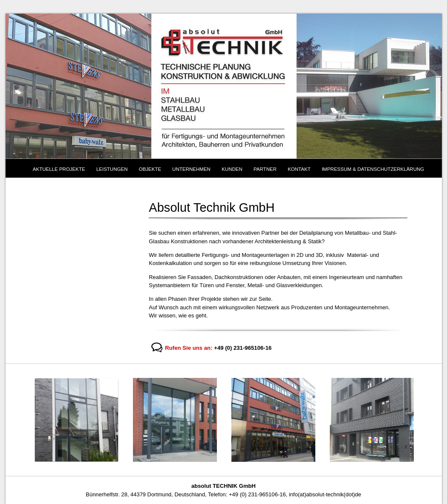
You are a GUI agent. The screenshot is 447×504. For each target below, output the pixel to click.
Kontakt (299, 169)
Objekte (150, 169)
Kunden (232, 169)
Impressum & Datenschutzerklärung (373, 169)
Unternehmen (191, 169)
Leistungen (112, 169)
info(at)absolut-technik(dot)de (325, 494)
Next (426, 420)
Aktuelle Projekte (59, 169)
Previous (21, 420)
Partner (265, 169)
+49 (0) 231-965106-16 (243, 348)
